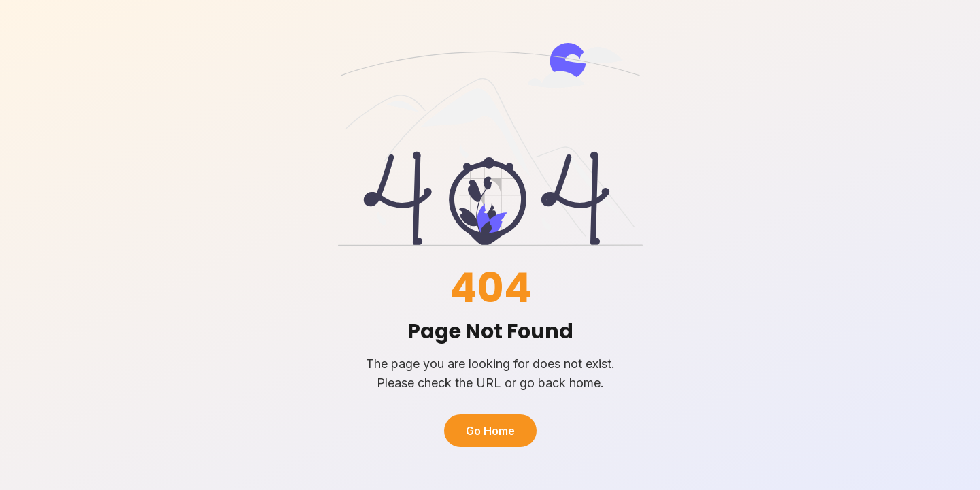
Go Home (490, 431)
